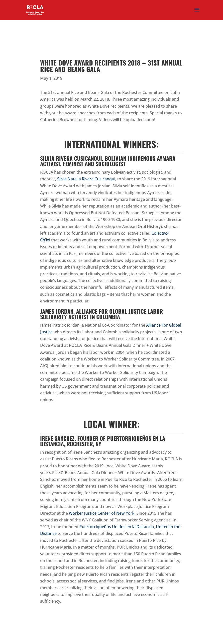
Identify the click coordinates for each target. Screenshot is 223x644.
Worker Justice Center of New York (102, 513)
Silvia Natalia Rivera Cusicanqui (86, 179)
